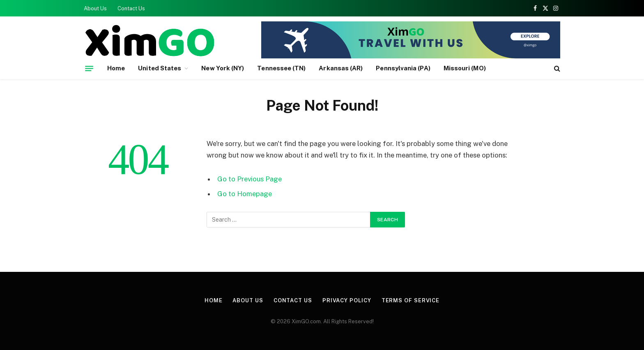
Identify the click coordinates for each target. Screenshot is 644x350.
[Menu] (89, 68)
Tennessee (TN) (281, 68)
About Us (95, 8)
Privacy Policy (347, 300)
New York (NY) (223, 68)
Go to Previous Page (250, 179)
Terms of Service (411, 300)
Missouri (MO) (465, 68)
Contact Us (131, 8)
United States (160, 68)
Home (116, 68)
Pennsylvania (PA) (403, 68)
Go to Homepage (245, 194)
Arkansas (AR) (341, 68)
